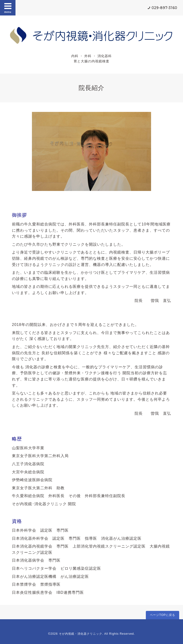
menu (8, 8)
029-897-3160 (164, 8)
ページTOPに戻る (162, 615)
